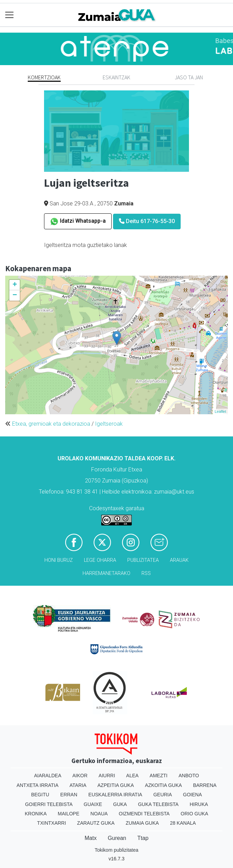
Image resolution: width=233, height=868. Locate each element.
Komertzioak (44, 77)
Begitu (40, 795)
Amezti (159, 776)
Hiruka (199, 804)
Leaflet (220, 411)
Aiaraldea (48, 776)
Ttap (143, 838)
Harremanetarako (106, 573)
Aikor (80, 776)
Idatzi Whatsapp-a (78, 222)
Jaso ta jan (189, 77)
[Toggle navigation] (10, 15)
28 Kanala (183, 823)
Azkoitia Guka (163, 785)
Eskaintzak (116, 77)
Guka (120, 804)
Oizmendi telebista (144, 814)
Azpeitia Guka (116, 785)
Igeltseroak (109, 424)
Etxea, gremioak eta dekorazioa (51, 424)
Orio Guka (194, 814)
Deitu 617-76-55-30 (147, 221)
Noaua (99, 814)
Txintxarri (51, 823)
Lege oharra (100, 560)
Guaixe (93, 804)
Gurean (117, 838)
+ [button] (15, 285)
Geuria (163, 795)
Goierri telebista (49, 804)
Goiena (192, 795)
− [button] (15, 295)
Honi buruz (59, 560)
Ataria (78, 785)
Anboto (189, 776)
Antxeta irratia (38, 785)
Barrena (205, 785)
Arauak (179, 560)
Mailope (69, 814)
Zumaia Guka (142, 823)
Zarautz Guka (96, 823)
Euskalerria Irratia (115, 795)
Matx (91, 838)
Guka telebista (158, 804)
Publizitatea (143, 560)
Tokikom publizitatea (116, 850)
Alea (132, 776)
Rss (146, 573)
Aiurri (107, 776)
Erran (69, 795)
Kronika (36, 814)
